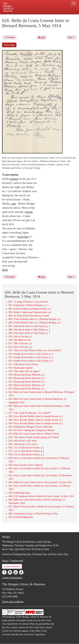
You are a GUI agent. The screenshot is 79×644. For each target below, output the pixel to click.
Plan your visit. (17, 16)
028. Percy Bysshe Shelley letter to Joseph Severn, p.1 (36, 416)
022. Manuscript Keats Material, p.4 (27, 385)
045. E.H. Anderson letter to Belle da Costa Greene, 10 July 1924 (41, 496)
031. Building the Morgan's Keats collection (31, 427)
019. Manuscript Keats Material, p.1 (27, 375)
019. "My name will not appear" (25, 371)
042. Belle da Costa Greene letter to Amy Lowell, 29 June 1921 (40, 482)
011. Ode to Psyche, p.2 (20, 343)
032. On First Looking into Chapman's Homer (31, 430)
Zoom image (9, 45)
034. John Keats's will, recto (23, 441)
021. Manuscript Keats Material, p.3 (27, 382)
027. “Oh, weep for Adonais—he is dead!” (30, 413)
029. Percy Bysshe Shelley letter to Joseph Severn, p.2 (36, 420)
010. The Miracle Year (20, 340)
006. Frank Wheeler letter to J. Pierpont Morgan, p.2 (35, 323)
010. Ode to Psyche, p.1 (20, 336)
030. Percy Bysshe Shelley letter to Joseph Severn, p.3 (36, 423)
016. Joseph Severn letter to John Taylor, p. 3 (31, 361)
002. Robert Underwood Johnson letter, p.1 (30, 309)
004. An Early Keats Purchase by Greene (29, 316)
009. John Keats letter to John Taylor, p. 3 (29, 333)
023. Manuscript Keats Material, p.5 (27, 389)
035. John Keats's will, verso (23, 444)
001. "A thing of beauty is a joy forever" (29, 302)
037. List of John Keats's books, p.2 (26, 451)
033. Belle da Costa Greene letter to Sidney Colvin (34, 434)
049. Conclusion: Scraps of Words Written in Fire (33, 514)
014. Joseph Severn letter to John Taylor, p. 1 (31, 354)
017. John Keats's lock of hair (23, 364)
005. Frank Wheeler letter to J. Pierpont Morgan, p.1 (35, 319)
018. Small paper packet (21, 368)
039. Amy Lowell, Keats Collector (26, 465)
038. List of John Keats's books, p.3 (26, 454)
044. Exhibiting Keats (19, 493)
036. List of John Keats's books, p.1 (26, 448)
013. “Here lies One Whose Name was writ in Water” (35, 350)
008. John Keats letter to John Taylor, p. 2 (29, 330)
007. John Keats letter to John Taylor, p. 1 (29, 326)
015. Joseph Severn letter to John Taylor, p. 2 (31, 357)
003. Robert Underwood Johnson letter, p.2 (30, 312)
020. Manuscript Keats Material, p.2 (27, 378)
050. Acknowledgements (21, 517)
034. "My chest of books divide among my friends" (34, 437)
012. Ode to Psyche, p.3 (20, 347)
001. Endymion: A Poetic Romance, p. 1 (29, 305)
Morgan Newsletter (12, 566)
